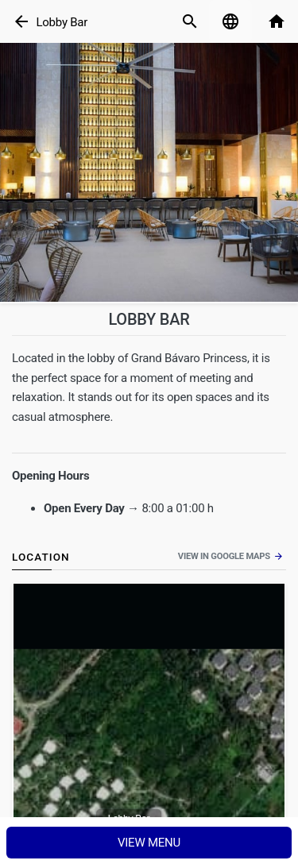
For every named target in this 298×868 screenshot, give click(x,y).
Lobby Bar (62, 22)
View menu (149, 843)
